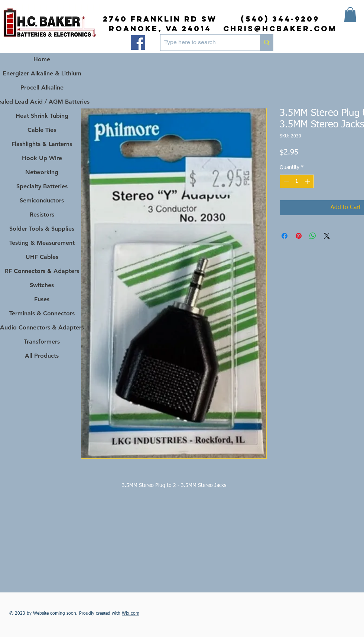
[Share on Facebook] (285, 236)
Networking (42, 172)
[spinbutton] (297, 181)
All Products (42, 356)
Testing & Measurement (42, 243)
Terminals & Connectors (42, 313)
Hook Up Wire (42, 158)
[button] (350, 15)
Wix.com (131, 614)
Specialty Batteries (42, 186)
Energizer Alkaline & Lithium (42, 73)
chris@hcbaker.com (280, 28)
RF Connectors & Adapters (42, 271)
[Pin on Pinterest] (299, 236)
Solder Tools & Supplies (42, 229)
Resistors (42, 214)
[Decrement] (285, 181)
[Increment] (308, 181)
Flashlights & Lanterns (42, 144)
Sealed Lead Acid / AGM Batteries (42, 102)
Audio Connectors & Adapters (42, 327)
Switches (42, 285)
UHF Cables (42, 257)
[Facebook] (138, 43)
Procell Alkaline (42, 87)
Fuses (42, 299)
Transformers (42, 342)
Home (42, 59)
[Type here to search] (204, 43)
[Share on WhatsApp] (313, 236)
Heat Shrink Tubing (42, 116)
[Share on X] (327, 236)
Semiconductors (42, 200)
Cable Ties (42, 130)
